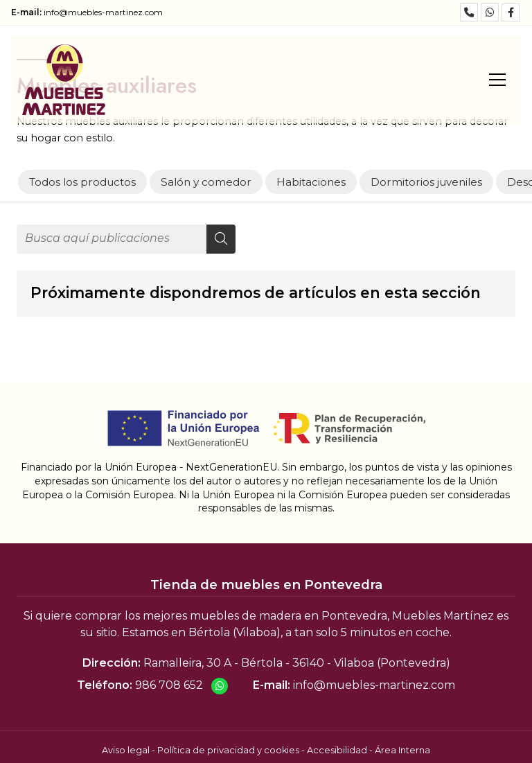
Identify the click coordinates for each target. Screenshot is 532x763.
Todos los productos (82, 182)
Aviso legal (126, 750)
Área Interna (402, 750)
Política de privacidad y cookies (228, 750)
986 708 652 (169, 685)
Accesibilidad (337, 750)
